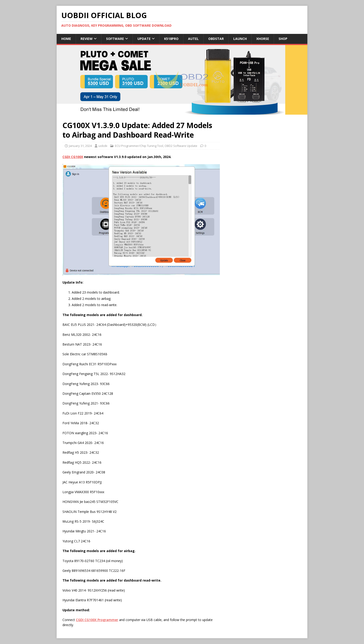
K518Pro (171, 39)
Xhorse (263, 39)
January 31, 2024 (80, 146)
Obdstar (216, 39)
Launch (240, 39)
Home (66, 39)
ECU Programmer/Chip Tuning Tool (139, 146)
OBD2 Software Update (181, 146)
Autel (193, 39)
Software (115, 39)
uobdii (103, 146)
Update (144, 39)
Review (87, 39)
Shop (283, 39)
